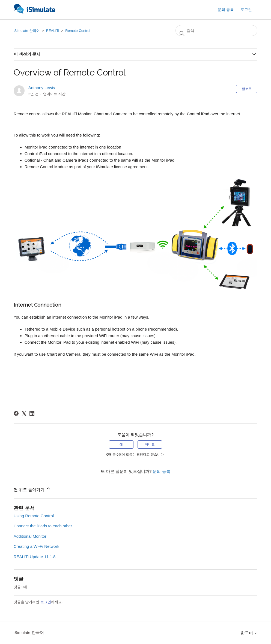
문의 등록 (226, 10)
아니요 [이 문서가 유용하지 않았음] (150, 445)
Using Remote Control (34, 516)
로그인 (46, 602)
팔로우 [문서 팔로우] (247, 89)
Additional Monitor (30, 536)
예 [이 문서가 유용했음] (121, 445)
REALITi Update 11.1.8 (35, 557)
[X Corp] (24, 413)
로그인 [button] (246, 10)
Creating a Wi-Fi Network (37, 546)
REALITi (53, 31)
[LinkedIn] (32, 413)
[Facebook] (16, 413)
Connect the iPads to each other (43, 526)
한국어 (249, 633)
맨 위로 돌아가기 (32, 489)
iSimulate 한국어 (27, 31)
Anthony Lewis (42, 88)
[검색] (216, 31)
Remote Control (78, 31)
